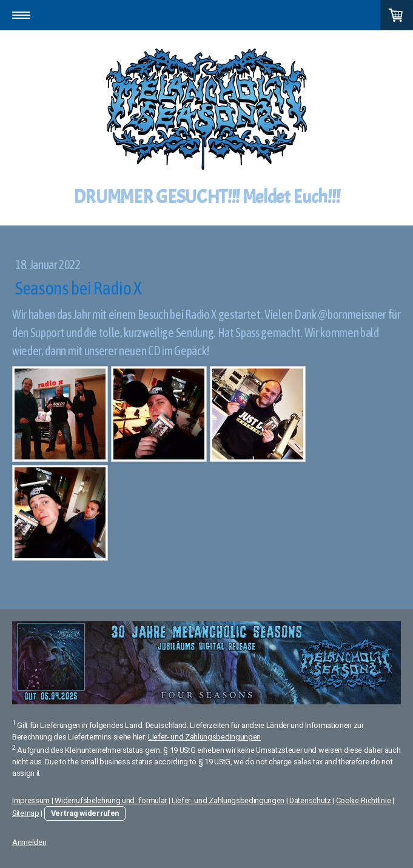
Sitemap (26, 813)
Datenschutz (310, 800)
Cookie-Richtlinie (364, 800)
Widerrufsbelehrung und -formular (111, 800)
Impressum (31, 800)
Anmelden (29, 842)
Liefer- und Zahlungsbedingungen (204, 737)
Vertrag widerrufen (85, 813)
